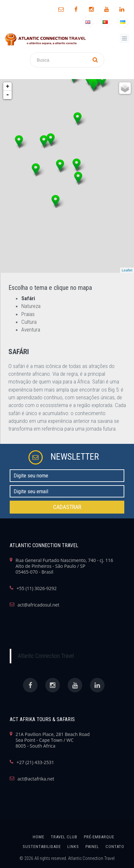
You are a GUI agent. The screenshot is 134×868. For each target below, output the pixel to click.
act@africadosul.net (38, 605)
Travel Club (64, 837)
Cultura (29, 322)
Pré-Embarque (99, 837)
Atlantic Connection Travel (46, 656)
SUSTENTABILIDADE (42, 847)
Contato (115, 847)
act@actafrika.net (36, 779)
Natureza (31, 306)
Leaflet (127, 270)
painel (92, 847)
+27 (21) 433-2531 (35, 762)
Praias (28, 314)
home (39, 837)
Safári (28, 298)
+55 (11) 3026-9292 (37, 588)
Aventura (31, 330)
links (73, 847)
